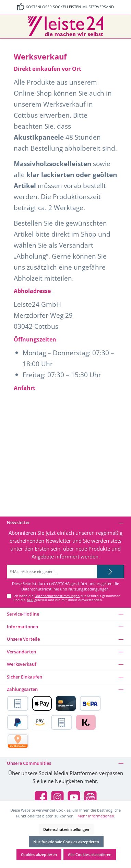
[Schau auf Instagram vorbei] (57, 797)
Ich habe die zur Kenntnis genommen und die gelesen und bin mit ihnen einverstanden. (67, 598)
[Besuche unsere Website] (90, 797)
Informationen (22, 627)
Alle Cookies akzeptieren (90, 854)
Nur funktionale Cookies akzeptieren (66, 842)
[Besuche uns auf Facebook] (41, 797)
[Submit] (110, 572)
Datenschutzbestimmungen (57, 596)
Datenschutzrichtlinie (40, 589)
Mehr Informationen (96, 816)
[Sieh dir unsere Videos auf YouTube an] (74, 797)
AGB (30, 600)
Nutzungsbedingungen (88, 589)
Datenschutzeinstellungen (66, 829)
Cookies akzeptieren (39, 854)
